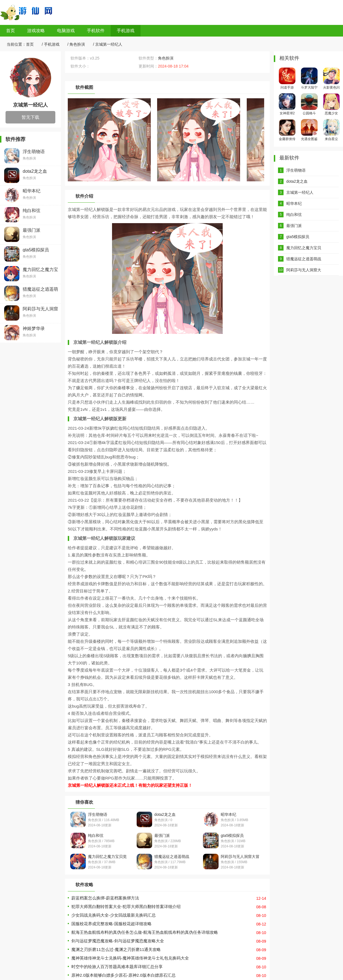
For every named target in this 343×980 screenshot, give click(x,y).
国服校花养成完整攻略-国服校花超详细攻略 (111, 924)
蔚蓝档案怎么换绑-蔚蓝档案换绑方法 (105, 898)
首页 (11, 31)
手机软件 (96, 31)
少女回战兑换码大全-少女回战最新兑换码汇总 (114, 915)
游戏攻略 (36, 31)
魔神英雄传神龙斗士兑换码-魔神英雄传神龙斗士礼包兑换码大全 (130, 958)
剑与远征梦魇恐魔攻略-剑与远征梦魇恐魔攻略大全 (118, 941)
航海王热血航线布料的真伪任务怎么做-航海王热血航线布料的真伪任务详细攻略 (145, 932)
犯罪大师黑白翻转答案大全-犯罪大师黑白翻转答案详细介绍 (126, 906)
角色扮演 (77, 44)
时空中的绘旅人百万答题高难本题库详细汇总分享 (117, 967)
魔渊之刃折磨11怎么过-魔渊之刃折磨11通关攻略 (116, 949)
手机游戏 (126, 31)
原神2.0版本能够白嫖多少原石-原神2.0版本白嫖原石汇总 (124, 975)
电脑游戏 (66, 31)
